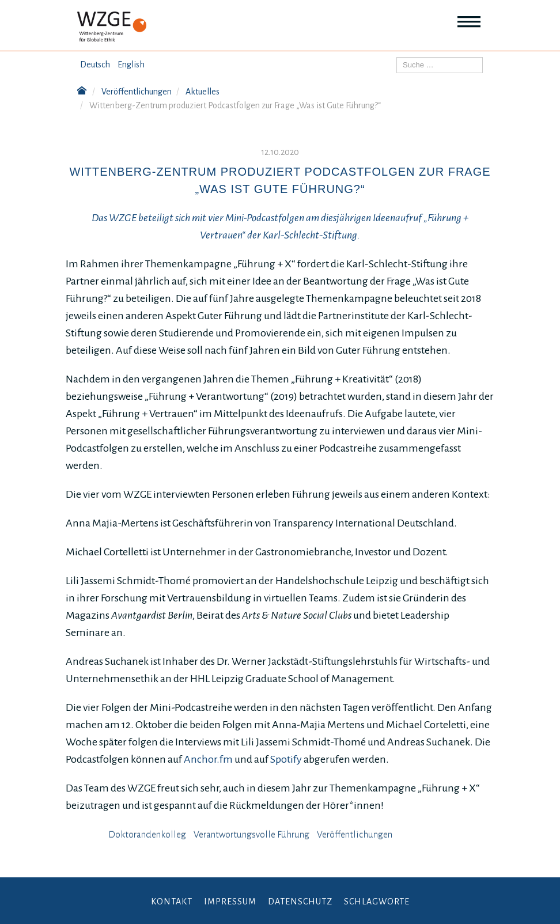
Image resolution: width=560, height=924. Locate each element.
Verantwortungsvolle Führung (251, 835)
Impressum (230, 902)
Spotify (286, 759)
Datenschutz (300, 902)
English (131, 65)
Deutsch (95, 65)
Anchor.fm (208, 759)
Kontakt (172, 902)
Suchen (397, 57)
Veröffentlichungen (355, 835)
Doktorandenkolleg (147, 835)
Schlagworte (377, 902)
